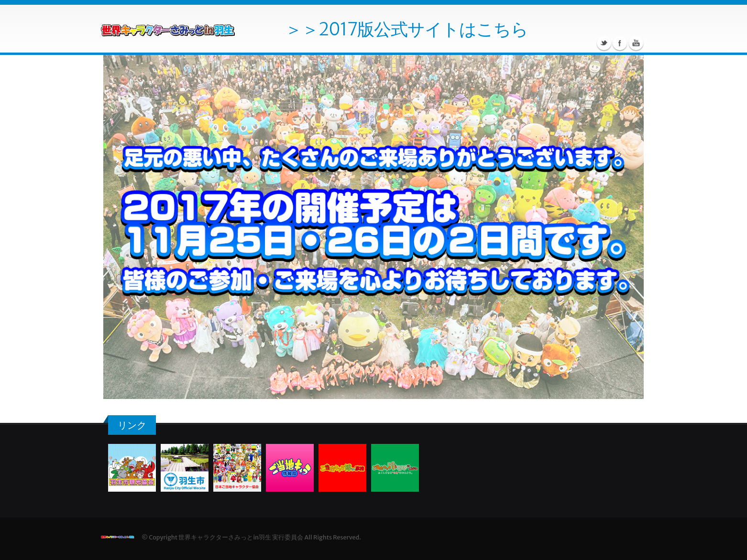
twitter (604, 43)
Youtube (636, 43)
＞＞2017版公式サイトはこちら (406, 29)
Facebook (620, 43)
